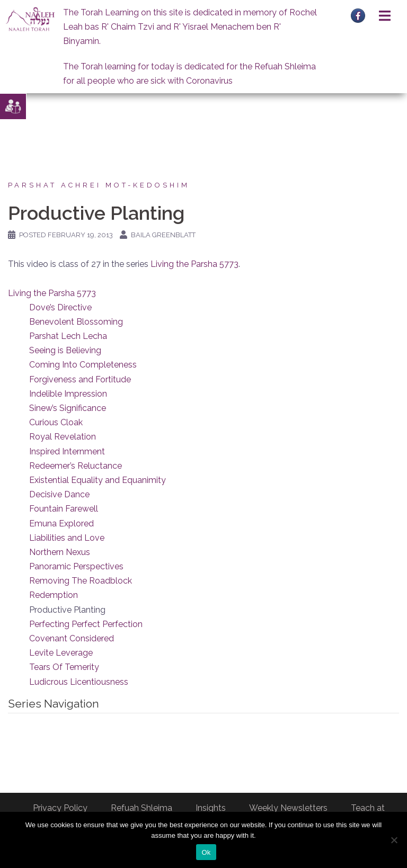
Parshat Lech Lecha (68, 336)
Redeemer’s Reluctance (76, 466)
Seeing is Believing (65, 350)
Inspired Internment (67, 451)
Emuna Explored (61, 524)
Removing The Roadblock (81, 581)
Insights (211, 808)
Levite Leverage (61, 653)
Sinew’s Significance (68, 408)
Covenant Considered (72, 638)
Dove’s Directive (60, 307)
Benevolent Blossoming (76, 322)
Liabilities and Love (67, 538)
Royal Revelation (63, 437)
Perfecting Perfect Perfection (86, 624)
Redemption (54, 595)
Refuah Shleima (141, 808)
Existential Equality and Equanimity (98, 480)
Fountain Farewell (64, 509)
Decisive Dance (59, 494)
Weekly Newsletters (288, 808)
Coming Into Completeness (83, 365)
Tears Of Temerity (64, 667)
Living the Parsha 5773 (194, 264)
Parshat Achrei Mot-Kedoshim (99, 185)
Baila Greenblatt (163, 235)
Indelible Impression (68, 394)
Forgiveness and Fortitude (80, 379)
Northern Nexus (60, 552)
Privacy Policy (60, 808)
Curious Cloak (56, 422)
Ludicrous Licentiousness (79, 682)
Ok (206, 852)
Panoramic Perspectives (76, 566)
